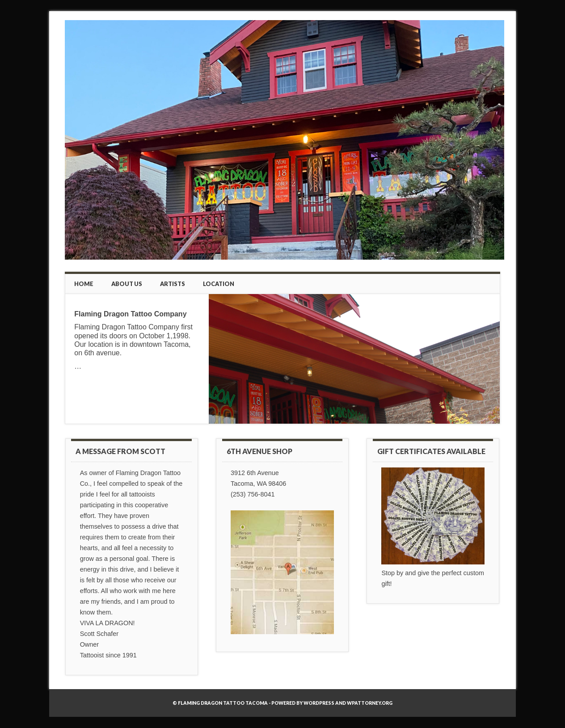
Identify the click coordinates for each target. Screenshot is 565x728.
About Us (127, 284)
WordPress (319, 703)
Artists (173, 284)
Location (219, 284)
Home (84, 284)
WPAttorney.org (370, 703)
